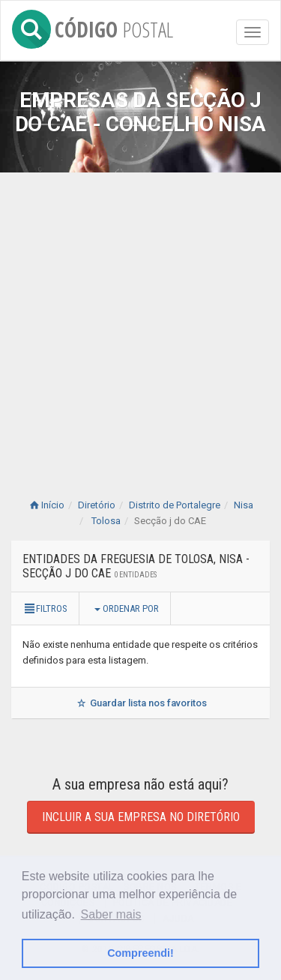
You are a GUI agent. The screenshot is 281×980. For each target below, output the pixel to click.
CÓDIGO (93, 27)
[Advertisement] (140, 321)
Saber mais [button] (111, 914)
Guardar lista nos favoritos (140, 703)
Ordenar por (127, 608)
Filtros (45, 608)
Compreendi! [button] (140, 953)
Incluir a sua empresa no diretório (141, 817)
